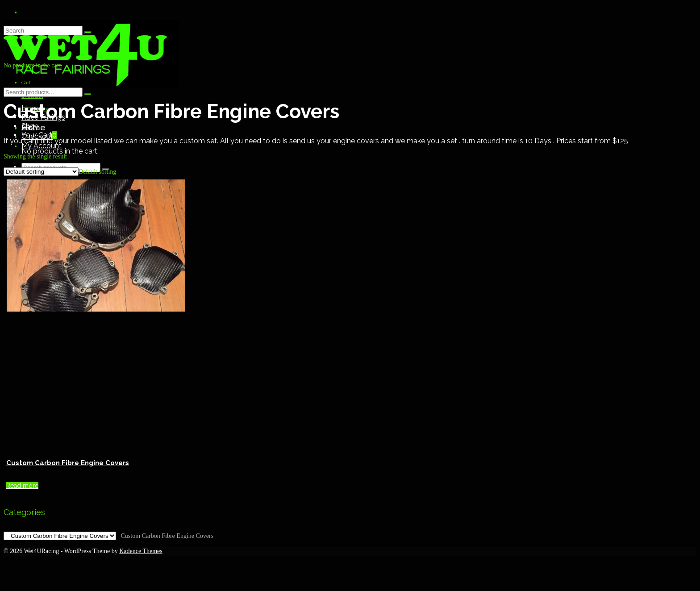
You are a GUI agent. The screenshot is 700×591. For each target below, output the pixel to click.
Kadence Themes (141, 551)
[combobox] (97, 172)
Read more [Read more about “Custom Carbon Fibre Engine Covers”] (22, 486)
